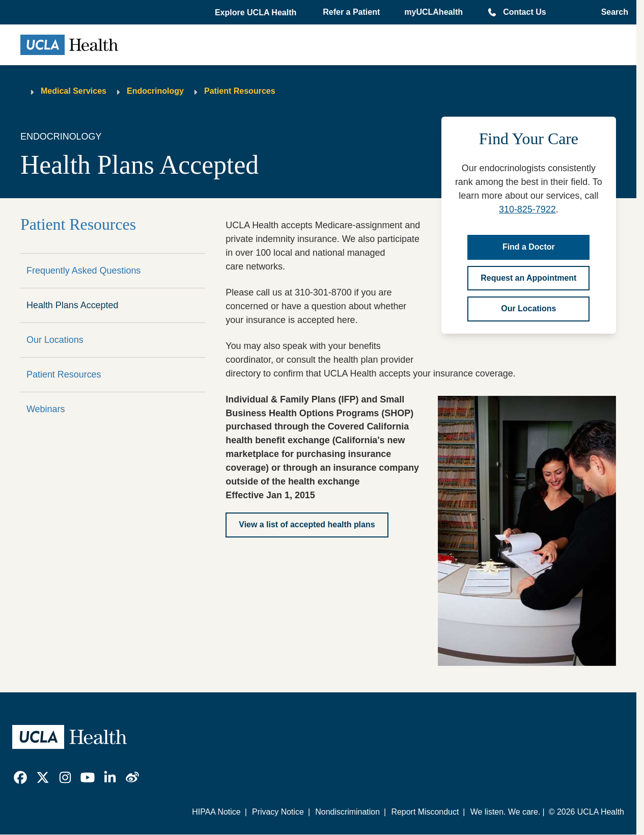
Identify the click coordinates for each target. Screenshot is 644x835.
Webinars (46, 409)
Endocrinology (155, 91)
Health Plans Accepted (73, 305)
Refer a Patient (351, 12)
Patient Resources (240, 91)
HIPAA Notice (216, 812)
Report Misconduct (425, 812)
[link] (20, 777)
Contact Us (524, 12)
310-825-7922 (527, 209)
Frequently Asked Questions (83, 271)
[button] (257, 13)
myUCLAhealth (433, 12)
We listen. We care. (506, 812)
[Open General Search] (612, 12)
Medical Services (74, 91)
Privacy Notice (278, 812)
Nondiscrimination (347, 812)
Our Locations (55, 340)
